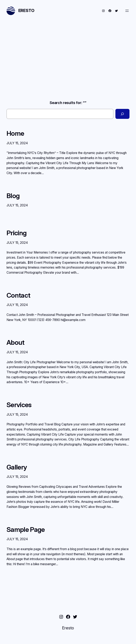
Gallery (17, 467)
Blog (13, 196)
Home (15, 133)
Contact (18, 295)
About (15, 343)
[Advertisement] (68, 56)
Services (19, 405)
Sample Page (26, 530)
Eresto (26, 11)
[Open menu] (127, 11)
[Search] (122, 114)
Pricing (17, 233)
